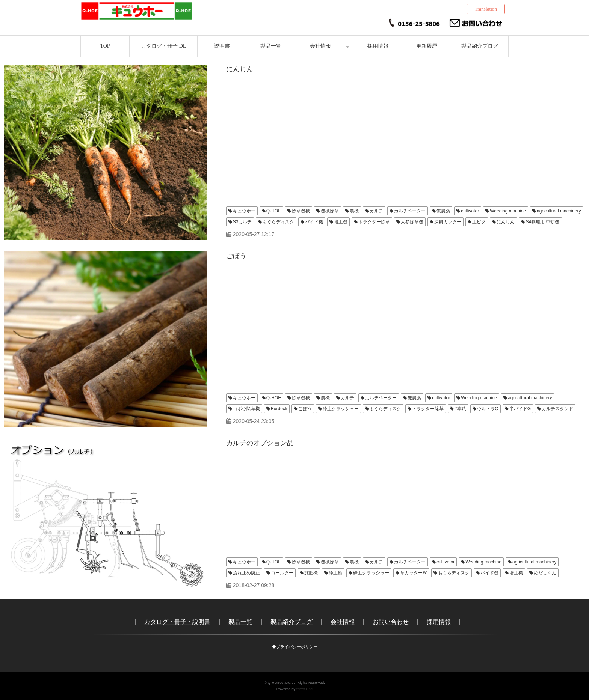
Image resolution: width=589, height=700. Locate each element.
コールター (282, 573)
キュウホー (244, 211)
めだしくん (545, 573)
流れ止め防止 (246, 573)
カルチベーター (410, 211)
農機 (354, 211)
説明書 (222, 46)
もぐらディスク (278, 222)
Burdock (279, 409)
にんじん (240, 69)
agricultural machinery (559, 211)
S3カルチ (242, 222)
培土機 (341, 222)
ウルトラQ (488, 409)
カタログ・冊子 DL (163, 46)
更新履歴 (427, 46)
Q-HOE (274, 211)
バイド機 (314, 222)
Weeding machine (508, 211)
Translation (486, 9)
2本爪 (460, 409)
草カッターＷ (414, 573)
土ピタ (479, 222)
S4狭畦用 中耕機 (542, 222)
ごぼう (236, 256)
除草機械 (301, 211)
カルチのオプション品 (260, 443)
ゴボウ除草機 (246, 409)
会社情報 (320, 46)
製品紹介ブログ (480, 46)
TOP (105, 46)
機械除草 (330, 211)
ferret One (304, 689)
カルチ (376, 211)
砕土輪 (335, 573)
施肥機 (311, 573)
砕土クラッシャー (341, 409)
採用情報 (378, 46)
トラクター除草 (374, 222)
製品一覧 (271, 46)
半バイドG (520, 409)
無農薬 (443, 211)
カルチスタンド (557, 409)
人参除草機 (412, 222)
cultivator (470, 211)
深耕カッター (448, 222)
